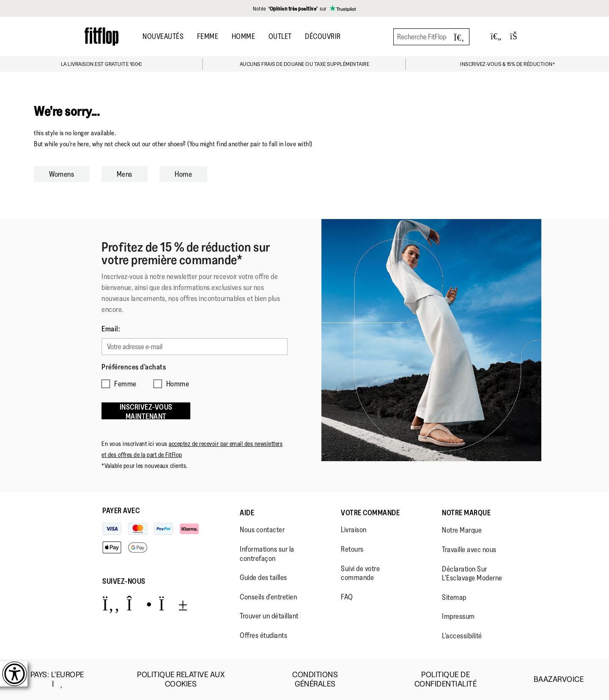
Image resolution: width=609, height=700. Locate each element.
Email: (111, 329)
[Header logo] (101, 37)
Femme (208, 36)
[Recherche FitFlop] (431, 37)
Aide (247, 513)
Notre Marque (466, 513)
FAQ (347, 597)
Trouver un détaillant (269, 616)
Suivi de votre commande (360, 573)
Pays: (57, 679)
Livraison (354, 530)
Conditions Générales (315, 679)
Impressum (458, 616)
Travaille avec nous (469, 550)
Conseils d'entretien (268, 597)
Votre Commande (370, 513)
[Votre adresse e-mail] (195, 347)
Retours (352, 549)
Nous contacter (262, 530)
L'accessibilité (462, 636)
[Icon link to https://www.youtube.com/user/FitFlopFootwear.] (173, 604)
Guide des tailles (263, 577)
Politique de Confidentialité (446, 679)
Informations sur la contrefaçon (267, 554)
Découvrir (323, 36)
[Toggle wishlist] (496, 37)
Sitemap (454, 597)
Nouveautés (163, 36)
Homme (244, 36)
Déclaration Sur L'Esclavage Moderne (472, 574)
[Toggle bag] (517, 37)
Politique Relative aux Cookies (181, 679)
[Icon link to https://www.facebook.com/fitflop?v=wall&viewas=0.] (111, 604)
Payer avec (121, 511)
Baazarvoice (559, 679)
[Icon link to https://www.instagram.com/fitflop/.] (139, 604)
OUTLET (280, 36)
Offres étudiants (263, 635)
